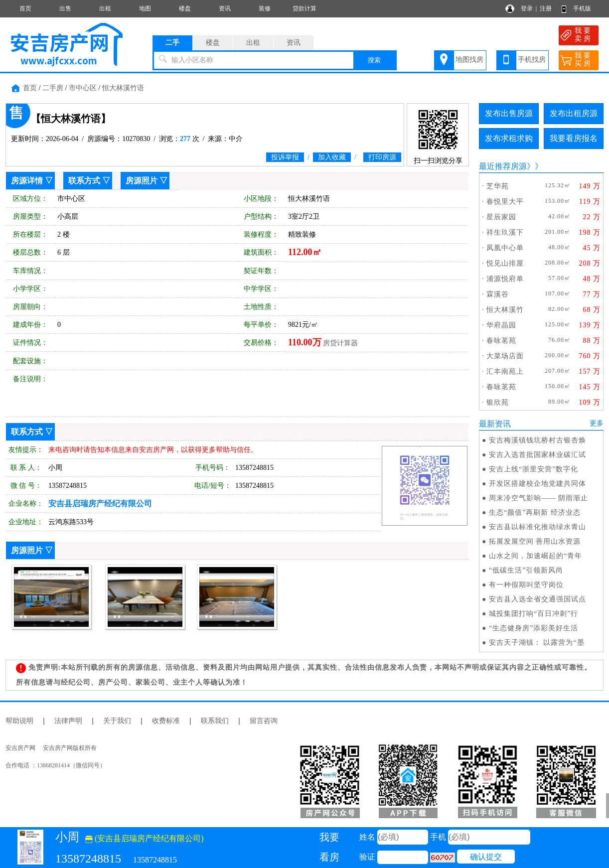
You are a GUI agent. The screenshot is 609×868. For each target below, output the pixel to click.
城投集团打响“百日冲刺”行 (533, 614)
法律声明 (68, 721)
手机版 (582, 8)
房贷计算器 (340, 343)
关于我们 (117, 721)
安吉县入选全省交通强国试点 (537, 599)
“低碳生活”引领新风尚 (526, 570)
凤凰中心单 (505, 248)
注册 (546, 8)
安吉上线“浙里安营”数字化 (533, 469)
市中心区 (83, 88)
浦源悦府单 (505, 279)
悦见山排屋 (505, 263)
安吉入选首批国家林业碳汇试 (537, 455)
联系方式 (84, 181)
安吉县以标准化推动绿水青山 (537, 527)
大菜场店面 (505, 356)
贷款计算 (304, 8)
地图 (145, 8)
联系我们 (215, 721)
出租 (105, 8)
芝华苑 (498, 186)
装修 (265, 8)
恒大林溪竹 (505, 310)
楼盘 (185, 8)
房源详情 (27, 181)
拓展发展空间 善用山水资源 (535, 541)
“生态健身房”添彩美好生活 (533, 628)
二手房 (53, 88)
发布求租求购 (509, 138)
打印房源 (382, 157)
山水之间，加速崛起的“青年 (535, 556)
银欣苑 (498, 402)
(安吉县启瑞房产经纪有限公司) (145, 838)
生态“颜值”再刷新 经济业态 (535, 512)
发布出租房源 (574, 113)
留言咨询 (264, 721)
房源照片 (142, 181)
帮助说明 (19, 721)
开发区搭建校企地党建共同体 (537, 484)
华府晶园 (501, 325)
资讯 (225, 8)
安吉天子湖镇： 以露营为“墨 (537, 643)
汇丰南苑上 (505, 371)
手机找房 (532, 60)
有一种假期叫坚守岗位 (526, 585)
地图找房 (469, 60)
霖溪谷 (498, 294)
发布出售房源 (509, 113)
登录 (527, 8)
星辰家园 (501, 217)
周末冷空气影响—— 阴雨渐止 (539, 498)
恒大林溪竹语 (123, 88)
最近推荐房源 (503, 166)
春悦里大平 (505, 202)
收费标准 (166, 721)
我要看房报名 (574, 138)
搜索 (374, 60)
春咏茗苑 (501, 341)
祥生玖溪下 (505, 232)
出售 (65, 8)
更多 (597, 423)
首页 (25, 8)
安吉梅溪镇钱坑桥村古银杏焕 (537, 440)
